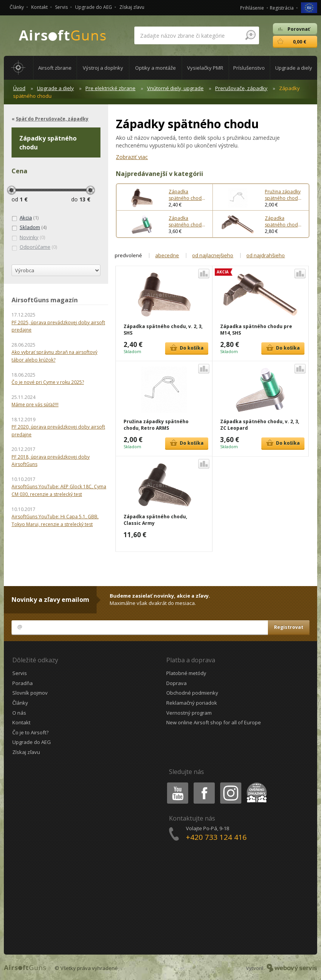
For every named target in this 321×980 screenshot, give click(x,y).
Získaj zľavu (132, 7)
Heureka (255, 784)
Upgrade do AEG (94, 7)
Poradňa (23, 683)
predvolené (128, 255)
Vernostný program (189, 713)
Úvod (19, 88)
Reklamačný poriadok (192, 703)
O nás (19, 713)
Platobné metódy (186, 673)
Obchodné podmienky (192, 693)
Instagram (230, 784)
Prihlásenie (252, 8)
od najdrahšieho (266, 255)
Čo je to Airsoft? (30, 732)
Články (17, 7)
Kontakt (39, 7)
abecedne (167, 255)
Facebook (203, 784)
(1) (25, 218)
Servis (61, 7)
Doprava (176, 683)
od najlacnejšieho (213, 255)
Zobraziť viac (132, 157)
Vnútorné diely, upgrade (175, 88)
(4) (29, 228)
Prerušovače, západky (241, 88)
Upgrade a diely (55, 88)
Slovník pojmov (30, 693)
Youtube (175, 784)
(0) (28, 238)
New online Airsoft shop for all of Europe (214, 722)
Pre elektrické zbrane (110, 88)
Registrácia (282, 8)
